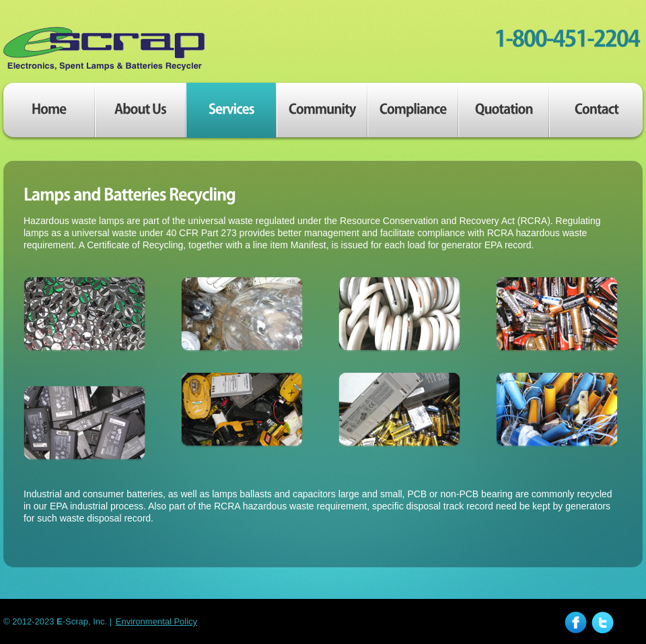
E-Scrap (104, 49)
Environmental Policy (156, 621)
